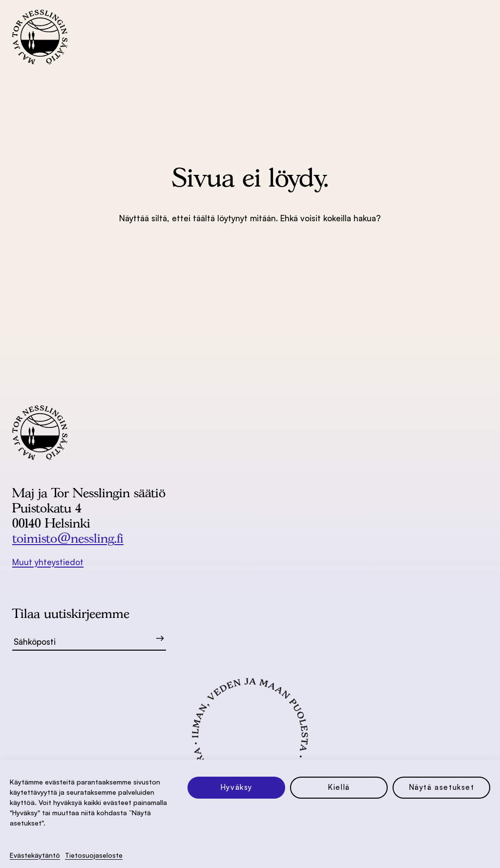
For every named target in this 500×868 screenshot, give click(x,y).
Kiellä (339, 787)
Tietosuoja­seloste (94, 855)
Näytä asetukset (442, 787)
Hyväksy (236, 787)
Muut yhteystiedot (48, 562)
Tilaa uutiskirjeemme (71, 613)
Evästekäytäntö (35, 855)
